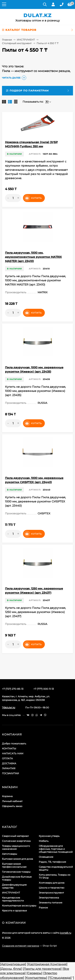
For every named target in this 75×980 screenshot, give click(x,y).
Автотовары (9, 854)
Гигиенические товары (16, 872)
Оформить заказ (12, 806)
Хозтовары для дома (52, 883)
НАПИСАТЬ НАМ (13, 753)
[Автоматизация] (13, 964)
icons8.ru (66, 933)
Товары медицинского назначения (16, 847)
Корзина (7, 796)
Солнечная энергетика (16, 841)
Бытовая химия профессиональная (14, 865)
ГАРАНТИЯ (9, 768)
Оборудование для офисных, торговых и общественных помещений (56, 849)
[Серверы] (34, 973)
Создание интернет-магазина (20, 946)
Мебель (44, 841)
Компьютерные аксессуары (19, 906)
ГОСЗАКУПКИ (10, 773)
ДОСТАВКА (9, 763)
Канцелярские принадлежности (13, 899)
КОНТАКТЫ (9, 748)
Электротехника (49, 898)
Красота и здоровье (14, 911)
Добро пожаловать (14, 743)
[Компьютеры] (36, 978)
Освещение (46, 857)
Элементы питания (50, 903)
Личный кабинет (12, 801)
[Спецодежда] (61, 978)
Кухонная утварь (49, 836)
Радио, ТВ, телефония (52, 862)
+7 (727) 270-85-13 (13, 689)
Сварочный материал (15, 836)
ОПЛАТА (7, 758)
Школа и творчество (52, 888)
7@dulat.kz (9, 708)
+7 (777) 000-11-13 (44, 689)
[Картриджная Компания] (47, 964)
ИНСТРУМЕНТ (26, 40)
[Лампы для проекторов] (42, 969)
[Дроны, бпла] (11, 969)
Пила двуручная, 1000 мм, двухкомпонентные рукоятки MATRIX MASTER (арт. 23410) (33, 257)
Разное (43, 908)
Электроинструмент (51, 893)
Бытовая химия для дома (17, 859)
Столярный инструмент (17, 43)
